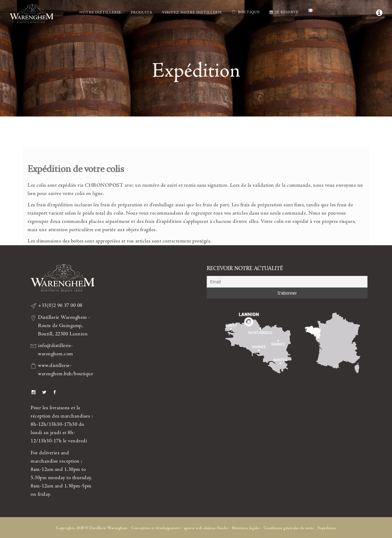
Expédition (327, 528)
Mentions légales (246, 528)
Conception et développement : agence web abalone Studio (180, 528)
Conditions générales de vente (289, 528)
